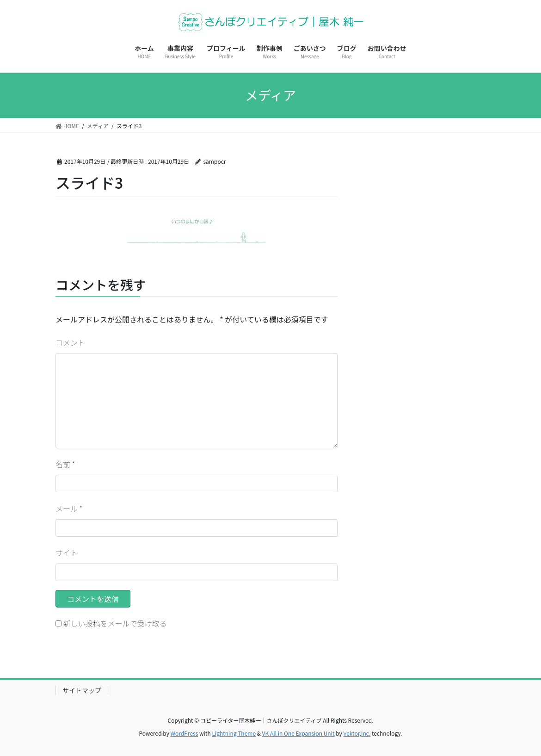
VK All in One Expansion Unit (298, 733)
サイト (67, 552)
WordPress (184, 733)
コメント (70, 342)
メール (69, 508)
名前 (65, 464)
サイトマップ (82, 690)
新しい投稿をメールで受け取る (115, 623)
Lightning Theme (234, 733)
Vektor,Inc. (357, 733)
